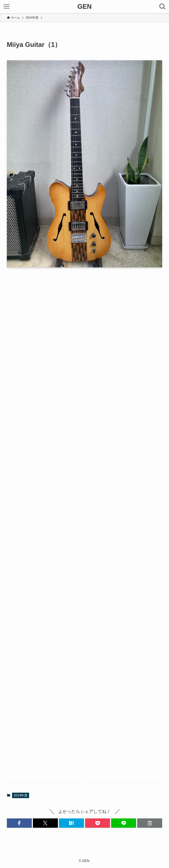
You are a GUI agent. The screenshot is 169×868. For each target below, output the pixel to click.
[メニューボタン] (7, 7)
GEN (84, 7)
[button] (19, 823)
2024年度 (21, 795)
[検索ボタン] (162, 7)
